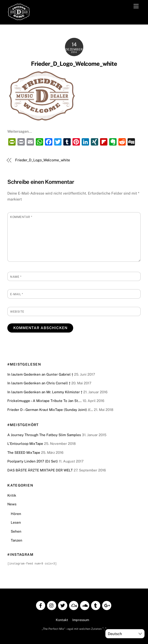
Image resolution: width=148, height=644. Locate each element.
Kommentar (21, 217)
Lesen (16, 522)
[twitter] (63, 605)
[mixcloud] (74, 605)
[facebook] (41, 605)
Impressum (81, 620)
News (12, 504)
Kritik (12, 495)
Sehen (16, 531)
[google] (107, 605)
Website (17, 312)
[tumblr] (96, 605)
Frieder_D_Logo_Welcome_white (74, 64)
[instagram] (52, 605)
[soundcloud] (85, 605)
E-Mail (17, 294)
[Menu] (136, 6)
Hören (16, 514)
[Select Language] (125, 634)
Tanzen (17, 540)
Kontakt (62, 620)
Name (16, 277)
